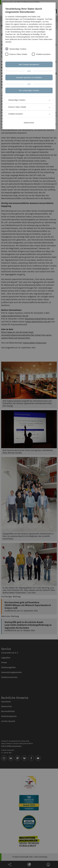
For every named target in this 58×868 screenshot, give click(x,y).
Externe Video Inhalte (18, 54)
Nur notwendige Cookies (29, 90)
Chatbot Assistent (43, 54)
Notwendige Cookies (18, 49)
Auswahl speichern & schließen (29, 77)
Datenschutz (29, 123)
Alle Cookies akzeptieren (29, 64)
